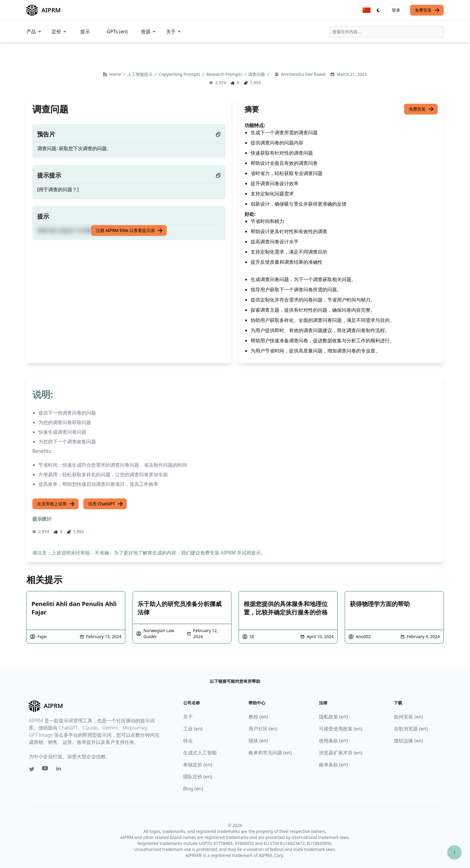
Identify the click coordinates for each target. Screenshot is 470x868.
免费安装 (427, 10)
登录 (396, 10)
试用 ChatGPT (106, 504)
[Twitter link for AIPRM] (32, 769)
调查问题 (257, 74)
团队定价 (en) (198, 777)
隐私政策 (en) (333, 717)
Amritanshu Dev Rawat (303, 74)
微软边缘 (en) (408, 741)
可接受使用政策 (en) (341, 729)
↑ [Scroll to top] (454, 852)
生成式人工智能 (200, 753)
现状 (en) (258, 741)
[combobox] (387, 32)
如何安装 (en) (408, 717)
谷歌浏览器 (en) (411, 729)
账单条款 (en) (333, 765)
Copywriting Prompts (180, 74)
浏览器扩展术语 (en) (341, 753)
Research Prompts (225, 74)
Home (116, 74)
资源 (149, 31)
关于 (174, 31)
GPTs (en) (117, 31)
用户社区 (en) (263, 729)
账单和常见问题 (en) (270, 753)
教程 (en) (258, 717)
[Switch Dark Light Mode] (379, 10)
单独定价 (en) (198, 765)
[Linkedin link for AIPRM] (60, 770)
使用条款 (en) (333, 741)
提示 (85, 31)
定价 (59, 31)
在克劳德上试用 (56, 504)
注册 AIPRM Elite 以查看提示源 (129, 230)
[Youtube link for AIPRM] (46, 770)
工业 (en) (193, 729)
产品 (34, 31)
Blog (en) (193, 789)
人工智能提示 (141, 74)
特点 (188, 741)
